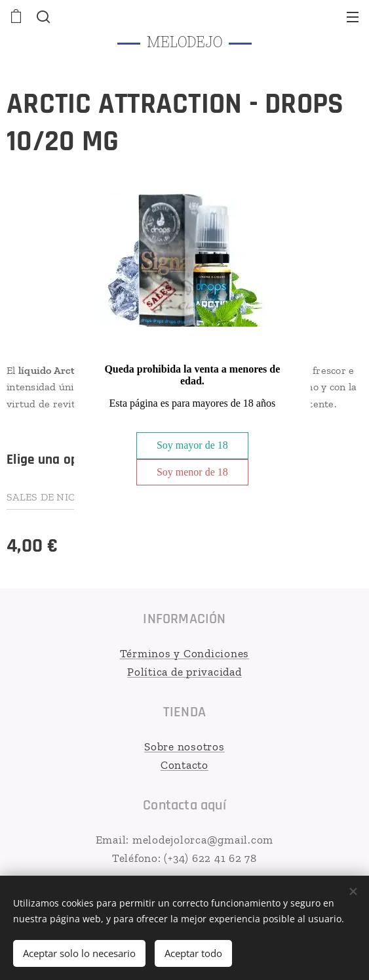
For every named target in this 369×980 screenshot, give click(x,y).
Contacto (184, 764)
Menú (353, 17)
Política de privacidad (184, 671)
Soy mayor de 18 (192, 445)
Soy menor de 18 (192, 472)
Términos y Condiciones (185, 653)
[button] (42, 16)
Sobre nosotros (184, 746)
